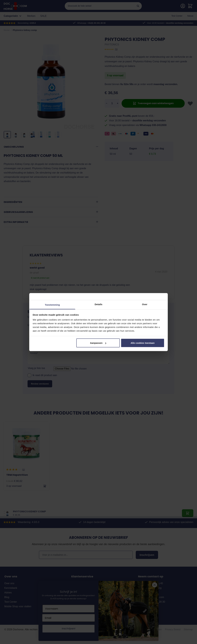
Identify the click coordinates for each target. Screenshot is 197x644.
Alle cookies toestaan (143, 343)
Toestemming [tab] (52, 305)
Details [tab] (98, 304)
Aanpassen (98, 343)
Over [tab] (145, 304)
